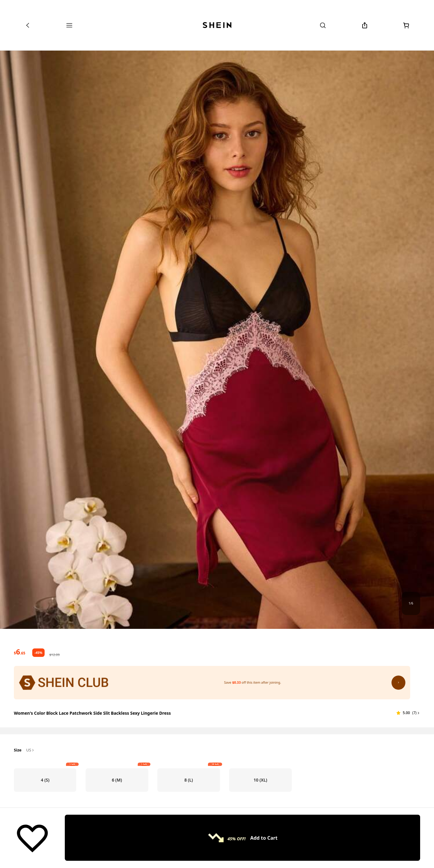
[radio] (45, 780)
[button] (408, 713)
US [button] (31, 750)
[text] (20, 652)
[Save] (32, 838)
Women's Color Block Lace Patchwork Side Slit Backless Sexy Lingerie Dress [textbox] (92, 713)
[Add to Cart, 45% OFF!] (242, 838)
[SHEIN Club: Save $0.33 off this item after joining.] (212, 682)
